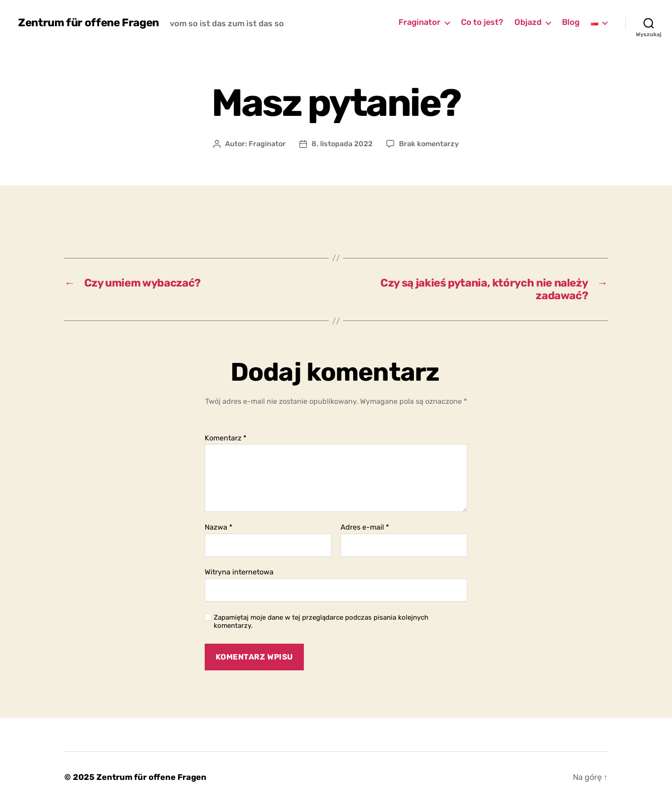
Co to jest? (482, 22)
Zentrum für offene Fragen (89, 23)
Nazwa (218, 527)
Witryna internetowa (239, 572)
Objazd (528, 22)
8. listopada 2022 (342, 144)
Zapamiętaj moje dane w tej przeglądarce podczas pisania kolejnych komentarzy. (321, 622)
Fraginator (420, 22)
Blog (571, 22)
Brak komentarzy (429, 144)
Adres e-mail (365, 527)
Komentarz (226, 438)
